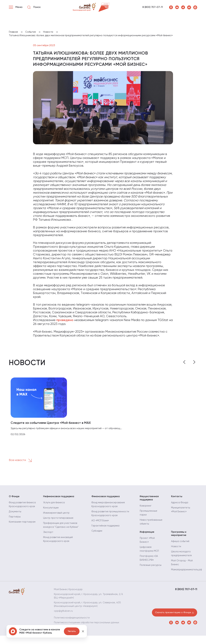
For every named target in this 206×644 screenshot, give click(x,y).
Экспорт (48, 535)
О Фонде (15, 499)
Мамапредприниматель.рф (188, 575)
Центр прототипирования (59, 521)
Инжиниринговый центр (57, 516)
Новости (176, 551)
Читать (72, 631)
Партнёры (15, 528)
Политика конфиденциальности (73, 623)
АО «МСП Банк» (101, 524)
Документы (16, 522)
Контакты (177, 499)
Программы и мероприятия (179, 537)
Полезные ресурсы (151, 570)
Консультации (52, 511)
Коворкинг (146, 509)
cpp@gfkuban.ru (64, 616)
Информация (148, 536)
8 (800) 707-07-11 (153, 7)
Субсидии (97, 534)
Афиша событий (181, 546)
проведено (65, 320)
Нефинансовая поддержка (60, 499)
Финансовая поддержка (107, 499)
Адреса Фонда (180, 506)
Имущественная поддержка (150, 500)
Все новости (23, 462)
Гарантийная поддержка (107, 529)
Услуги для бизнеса (55, 506)
